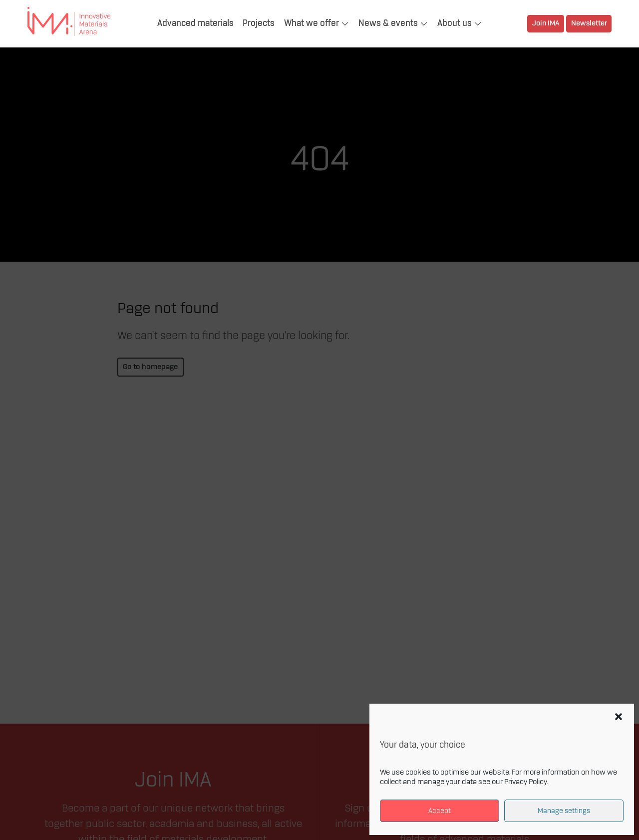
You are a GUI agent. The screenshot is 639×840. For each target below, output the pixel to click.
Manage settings (564, 811)
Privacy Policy (525, 782)
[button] (619, 717)
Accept (440, 811)
